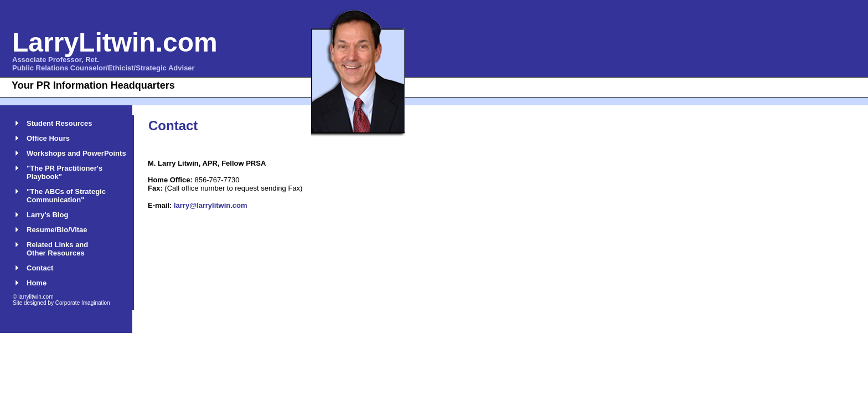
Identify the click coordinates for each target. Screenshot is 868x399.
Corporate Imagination (83, 303)
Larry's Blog (47, 215)
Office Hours (48, 138)
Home (37, 283)
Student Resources (59, 123)
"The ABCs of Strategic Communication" (66, 196)
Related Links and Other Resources (57, 249)
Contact (40, 268)
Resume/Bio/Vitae (57, 230)
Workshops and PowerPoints (76, 153)
